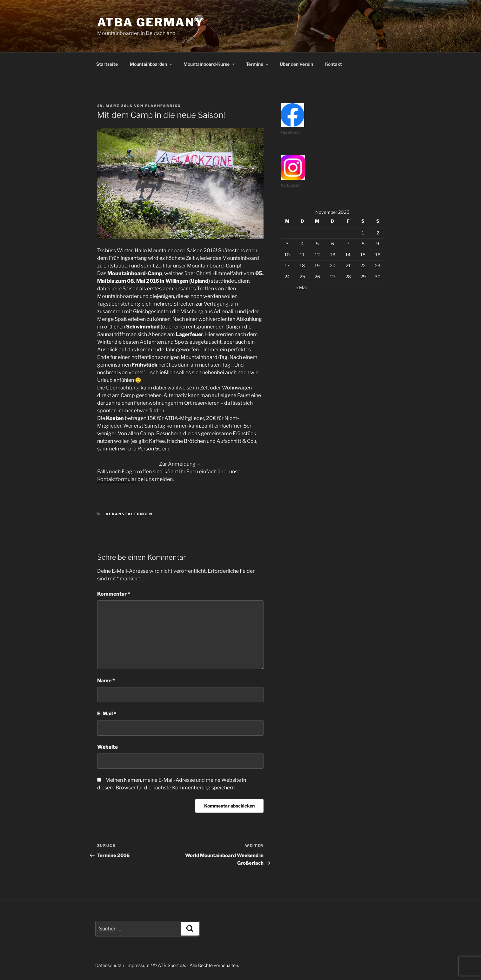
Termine (258, 64)
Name (106, 681)
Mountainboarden (151, 64)
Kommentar (114, 594)
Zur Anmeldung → (180, 464)
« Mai (301, 287)
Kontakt (334, 64)
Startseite (107, 64)
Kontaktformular (117, 479)
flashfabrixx (163, 106)
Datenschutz (108, 965)
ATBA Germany (151, 22)
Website (107, 747)
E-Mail (107, 714)
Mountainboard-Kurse (210, 64)
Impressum (138, 965)
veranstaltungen (129, 514)
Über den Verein (296, 64)
